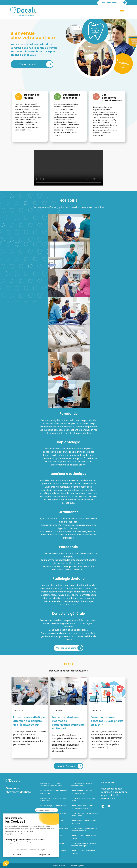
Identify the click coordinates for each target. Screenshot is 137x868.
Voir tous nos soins (66, 648)
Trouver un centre (29, 64)
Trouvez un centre (110, 3)
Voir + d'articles (66, 766)
